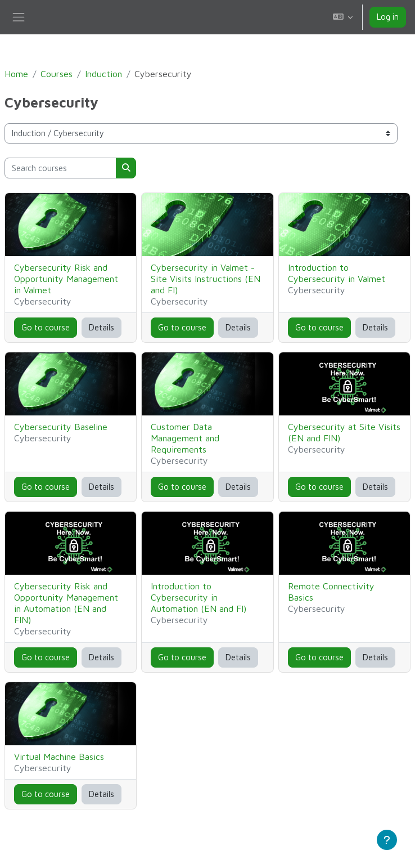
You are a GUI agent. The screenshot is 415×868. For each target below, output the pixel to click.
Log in (388, 17)
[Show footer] (387, 840)
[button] (343, 17)
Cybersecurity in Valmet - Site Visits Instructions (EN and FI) (206, 279)
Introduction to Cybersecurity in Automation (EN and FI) (199, 597)
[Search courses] (60, 168)
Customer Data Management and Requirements (185, 438)
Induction (103, 74)
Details (102, 327)
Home (16, 74)
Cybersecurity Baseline (61, 427)
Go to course (46, 327)
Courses (57, 74)
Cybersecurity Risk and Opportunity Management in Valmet (66, 279)
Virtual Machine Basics (59, 757)
